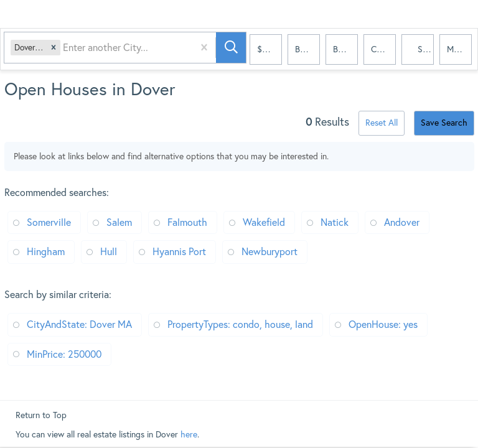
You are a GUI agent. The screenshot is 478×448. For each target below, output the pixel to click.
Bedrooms (307, 50)
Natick (335, 222)
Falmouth (187, 222)
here (189, 434)
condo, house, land (383, 50)
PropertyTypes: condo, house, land (240, 324)
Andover (402, 222)
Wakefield (264, 222)
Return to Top (41, 415)
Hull (109, 251)
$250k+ (269, 50)
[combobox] (67, 50)
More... (459, 50)
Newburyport (269, 251)
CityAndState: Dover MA (79, 324)
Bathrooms (345, 50)
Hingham (46, 251)
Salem (119, 222)
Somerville (49, 222)
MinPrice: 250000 (64, 354)
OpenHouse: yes (383, 324)
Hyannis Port (179, 251)
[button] (56, 50)
